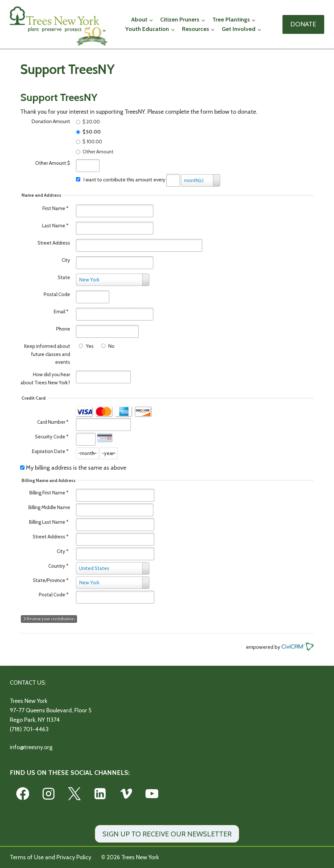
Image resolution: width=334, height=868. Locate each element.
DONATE (303, 24)
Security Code (50, 437)
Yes (90, 346)
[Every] (173, 180)
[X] (74, 794)
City (66, 260)
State (64, 277)
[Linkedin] (100, 794)
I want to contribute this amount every (124, 180)
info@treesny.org (31, 747)
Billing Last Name (47, 522)
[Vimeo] (126, 794)
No (111, 346)
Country (57, 566)
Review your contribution (49, 619)
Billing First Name (47, 493)
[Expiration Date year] (109, 453)
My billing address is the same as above (76, 468)
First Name (55, 208)
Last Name (55, 226)
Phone (63, 329)
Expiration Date (49, 451)
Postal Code (57, 294)
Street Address (54, 243)
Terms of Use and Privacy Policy (51, 857)
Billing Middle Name (49, 507)
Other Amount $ (53, 163)
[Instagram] (48, 794)
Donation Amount (51, 121)
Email (61, 312)
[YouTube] (152, 794)
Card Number (51, 422)
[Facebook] (23, 794)
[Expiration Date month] (87, 453)
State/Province (49, 580)
